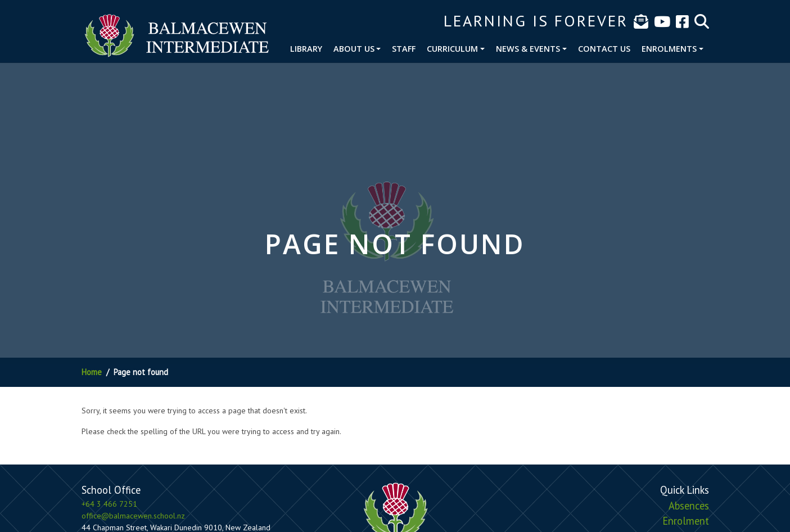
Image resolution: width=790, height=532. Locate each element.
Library (306, 49)
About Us (354, 49)
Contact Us (604, 49)
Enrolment (686, 521)
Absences (689, 506)
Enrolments (669, 49)
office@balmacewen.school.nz (133, 516)
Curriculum (452, 49)
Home (92, 372)
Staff (404, 49)
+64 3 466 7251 (109, 504)
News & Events (528, 49)
